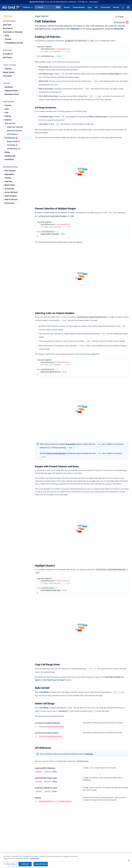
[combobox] (121, 17)
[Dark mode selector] (123, 7)
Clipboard (75, 29)
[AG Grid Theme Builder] (79, 7)
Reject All (25, 865)
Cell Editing (44, 692)
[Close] (129, 862)
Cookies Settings (10, 865)
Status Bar (119, 29)
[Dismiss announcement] (129, 2)
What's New (8, 16)
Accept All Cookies (41, 865)
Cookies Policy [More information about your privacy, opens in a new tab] (35, 859)
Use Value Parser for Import (54, 680)
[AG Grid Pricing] (116, 7)
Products (28, 7)
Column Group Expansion (56, 453)
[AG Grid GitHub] (128, 7)
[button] (48, 7)
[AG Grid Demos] (67, 7)
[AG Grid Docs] (90, 7)
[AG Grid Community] (105, 7)
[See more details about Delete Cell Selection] (36, 727)
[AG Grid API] (96, 7)
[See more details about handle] (36, 801)
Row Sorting (71, 444)
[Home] (11, 7)
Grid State (89, 754)
